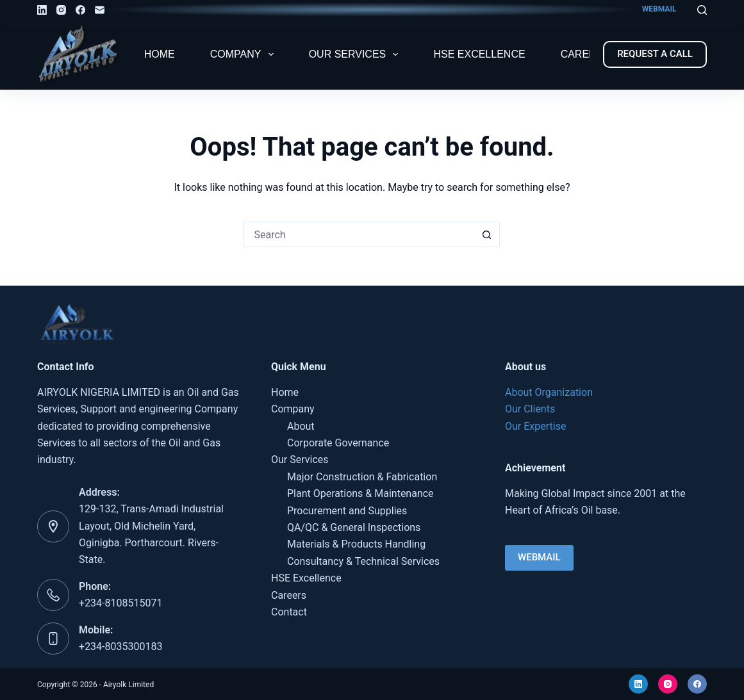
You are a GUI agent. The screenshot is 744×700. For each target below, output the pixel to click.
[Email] (100, 10)
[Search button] (487, 234)
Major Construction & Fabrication (362, 477)
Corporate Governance (338, 443)
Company (244, 54)
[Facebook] (80, 10)
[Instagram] (61, 10)
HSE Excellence (479, 54)
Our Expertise (535, 426)
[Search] (702, 10)
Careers (585, 54)
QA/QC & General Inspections (354, 527)
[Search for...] (359, 234)
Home (160, 54)
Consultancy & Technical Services (363, 561)
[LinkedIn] (42, 10)
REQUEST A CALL (655, 54)
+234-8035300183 (120, 647)
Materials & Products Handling (356, 544)
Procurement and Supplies (347, 511)
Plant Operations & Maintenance (360, 493)
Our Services (356, 54)
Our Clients (530, 409)
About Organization (549, 392)
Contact (289, 612)
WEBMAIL (659, 9)
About (301, 426)
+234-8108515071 (120, 603)
